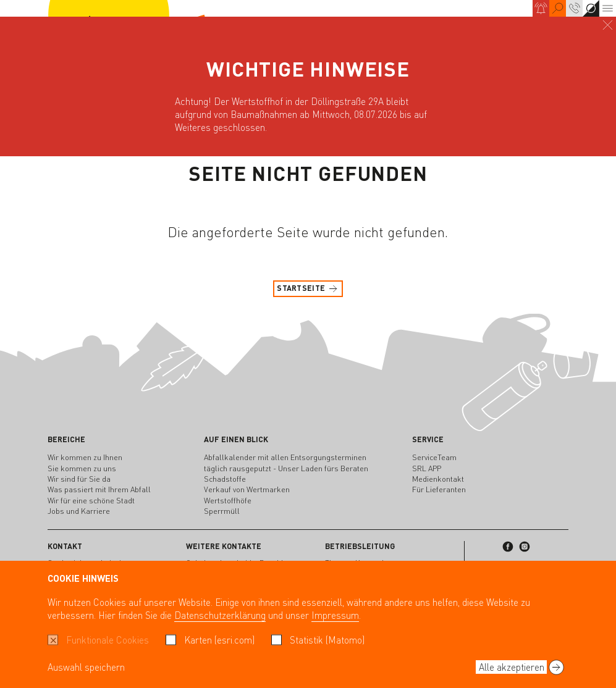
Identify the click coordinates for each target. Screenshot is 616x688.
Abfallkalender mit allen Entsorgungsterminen (285, 457)
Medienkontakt (438, 479)
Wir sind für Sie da (79, 479)
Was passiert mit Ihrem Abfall (99, 489)
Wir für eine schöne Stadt (91, 500)
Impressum (335, 615)
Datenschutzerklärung (220, 615)
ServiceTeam (434, 457)
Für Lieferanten (439, 489)
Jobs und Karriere (79, 511)
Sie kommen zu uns (82, 468)
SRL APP (427, 468)
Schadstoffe (225, 479)
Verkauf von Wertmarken (247, 489)
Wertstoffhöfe (228, 500)
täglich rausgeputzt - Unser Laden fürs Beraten (286, 468)
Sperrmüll (222, 511)
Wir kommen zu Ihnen (85, 457)
